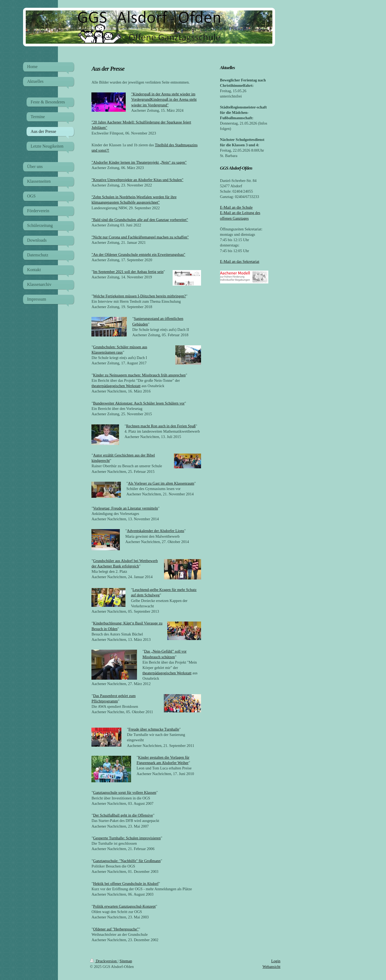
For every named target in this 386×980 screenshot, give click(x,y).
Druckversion (104, 961)
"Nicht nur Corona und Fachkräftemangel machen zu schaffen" (140, 237)
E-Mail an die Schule (236, 207)
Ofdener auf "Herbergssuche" (116, 929)
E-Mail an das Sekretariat (240, 261)
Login (276, 961)
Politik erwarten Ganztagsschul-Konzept (124, 906)
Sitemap (126, 961)
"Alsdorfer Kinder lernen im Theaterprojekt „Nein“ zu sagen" (139, 162)
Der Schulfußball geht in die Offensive (123, 815)
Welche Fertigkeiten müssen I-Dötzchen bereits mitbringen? (139, 296)
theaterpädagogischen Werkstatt (116, 386)
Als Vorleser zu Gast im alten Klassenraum (161, 483)
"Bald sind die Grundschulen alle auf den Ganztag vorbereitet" (140, 220)
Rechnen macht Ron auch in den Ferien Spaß (161, 426)
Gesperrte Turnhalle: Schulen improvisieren (127, 838)
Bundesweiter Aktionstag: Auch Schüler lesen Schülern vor (139, 403)
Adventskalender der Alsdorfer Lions (155, 531)
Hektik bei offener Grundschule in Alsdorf (126, 884)
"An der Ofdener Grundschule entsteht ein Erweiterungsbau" (138, 255)
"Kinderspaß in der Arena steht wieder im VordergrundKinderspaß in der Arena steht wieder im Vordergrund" (164, 99)
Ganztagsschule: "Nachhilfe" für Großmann (127, 861)
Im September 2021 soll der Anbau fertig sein (128, 272)
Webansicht (271, 967)
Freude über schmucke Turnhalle (154, 729)
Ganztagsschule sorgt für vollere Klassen (125, 792)
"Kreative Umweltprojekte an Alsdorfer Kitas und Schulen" (137, 180)
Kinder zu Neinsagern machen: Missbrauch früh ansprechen (139, 375)
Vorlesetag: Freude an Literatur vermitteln (125, 508)
